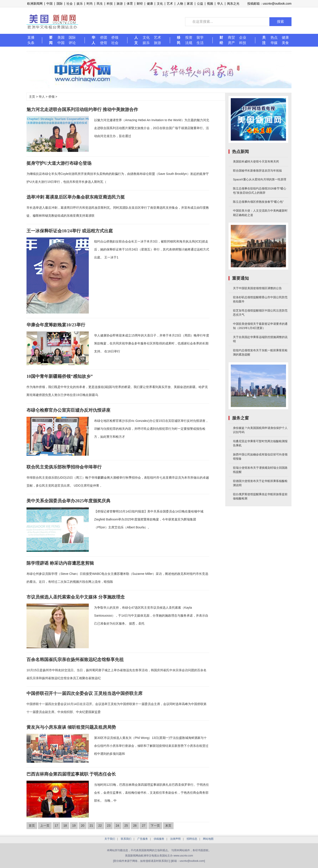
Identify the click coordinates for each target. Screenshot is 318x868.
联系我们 (126, 839)
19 (74, 826)
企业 (243, 37)
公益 (200, 4)
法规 (189, 43)
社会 (70, 4)
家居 (190, 4)
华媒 (274, 43)
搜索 (280, 22)
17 (57, 826)
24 (117, 826)
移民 (179, 40)
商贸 (231, 37)
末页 (168, 826)
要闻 (51, 40)
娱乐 (80, 4)
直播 (31, 37)
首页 (32, 826)
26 (135, 826)
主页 (32, 97)
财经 (140, 4)
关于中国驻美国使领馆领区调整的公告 (257, 288)
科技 (110, 4)
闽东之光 (233, 4)
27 (144, 826)
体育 (130, 4)
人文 (136, 40)
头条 (31, 43)
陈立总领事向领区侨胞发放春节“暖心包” (258, 202)
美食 (285, 43)
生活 (200, 43)
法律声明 (175, 839)
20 (83, 826)
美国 (61, 37)
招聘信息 (192, 839)
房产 (231, 43)
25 (126, 826)
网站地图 (208, 839)
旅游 (120, 4)
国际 (60, 4)
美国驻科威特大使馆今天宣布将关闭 (256, 162)
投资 (189, 37)
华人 (220, 4)
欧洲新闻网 (35, 4)
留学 (200, 37)
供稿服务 (159, 839)
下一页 (155, 826)
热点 (274, 37)
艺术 (170, 4)
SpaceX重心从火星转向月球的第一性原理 (260, 179)
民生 (100, 4)
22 (100, 826)
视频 (210, 4)
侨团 (104, 37)
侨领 (115, 37)
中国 (49, 4)
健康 (150, 4)
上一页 (45, 826)
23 (109, 826)
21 (91, 826)
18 (65, 826)
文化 (160, 4)
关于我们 (110, 839)
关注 (264, 40)
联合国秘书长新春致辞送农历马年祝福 (257, 171)
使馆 (104, 43)
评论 (72, 43)
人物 (180, 4)
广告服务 (143, 839)
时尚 (90, 4)
